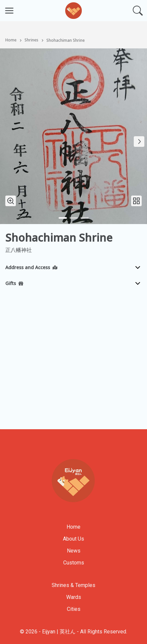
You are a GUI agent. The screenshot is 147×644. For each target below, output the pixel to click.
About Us (73, 539)
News (74, 551)
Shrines (31, 40)
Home (11, 40)
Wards (74, 597)
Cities (74, 609)
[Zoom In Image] (11, 201)
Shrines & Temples (73, 585)
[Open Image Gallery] (136, 201)
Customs (74, 563)
